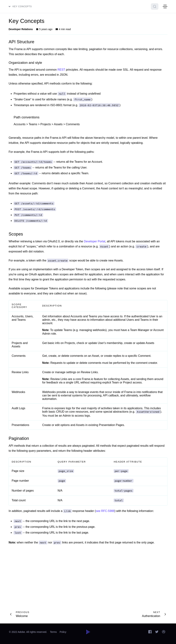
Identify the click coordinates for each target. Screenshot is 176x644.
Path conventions (27, 117)
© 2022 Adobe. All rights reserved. (28, 632)
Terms (53, 632)
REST (61, 70)
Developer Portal (95, 241)
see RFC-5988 (105, 511)
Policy (63, 632)
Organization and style (25, 63)
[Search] (155, 6)
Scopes (16, 234)
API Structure (21, 42)
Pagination (19, 438)
